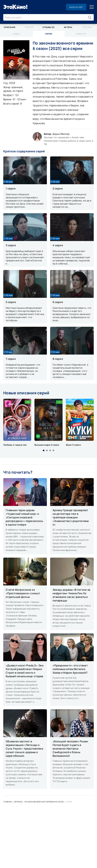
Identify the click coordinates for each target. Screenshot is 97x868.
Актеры (68, 27)
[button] (44, 450)
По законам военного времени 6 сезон (44, 802)
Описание (10, 27)
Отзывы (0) (49, 27)
